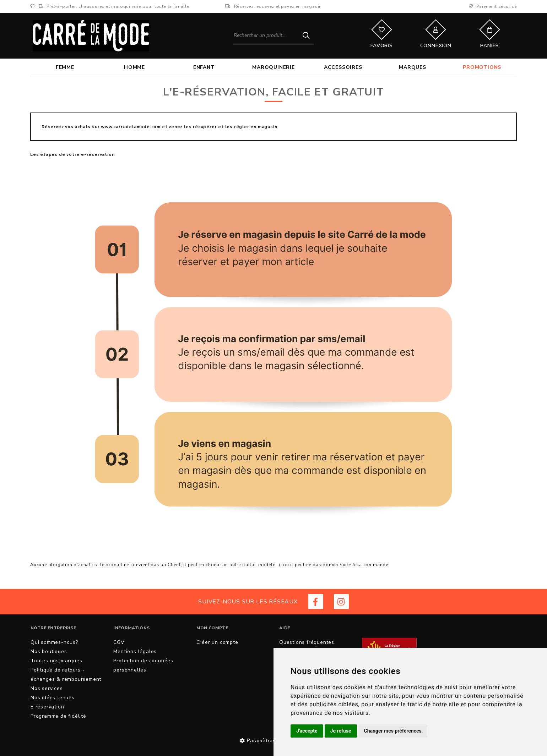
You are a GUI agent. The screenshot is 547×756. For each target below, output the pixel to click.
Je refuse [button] (341, 731)
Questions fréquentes (307, 642)
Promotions (482, 67)
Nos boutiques (49, 651)
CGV (119, 642)
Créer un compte (217, 642)
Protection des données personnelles (143, 665)
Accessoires (343, 67)
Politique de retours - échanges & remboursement (66, 675)
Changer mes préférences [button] (393, 731)
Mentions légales (135, 651)
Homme (134, 67)
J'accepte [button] (307, 731)
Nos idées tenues (53, 698)
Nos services (47, 688)
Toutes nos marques (56, 661)
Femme (65, 67)
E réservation (47, 707)
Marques (413, 67)
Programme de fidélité (58, 716)
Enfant (204, 67)
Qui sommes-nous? (54, 642)
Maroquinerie (273, 67)
